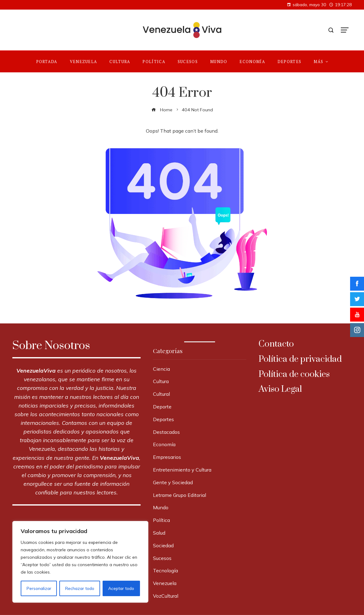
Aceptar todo (121, 588)
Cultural (161, 394)
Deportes (163, 419)
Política (161, 520)
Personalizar (39, 588)
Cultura (161, 381)
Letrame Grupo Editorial (180, 495)
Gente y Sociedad (173, 482)
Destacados (166, 432)
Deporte (162, 407)
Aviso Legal (280, 389)
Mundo (161, 507)
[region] (80, 562)
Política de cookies (294, 374)
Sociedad (163, 545)
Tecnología (165, 570)
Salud (159, 533)
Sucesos (162, 558)
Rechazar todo (79, 588)
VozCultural (166, 596)
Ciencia (161, 369)
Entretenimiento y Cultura (182, 470)
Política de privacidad (300, 359)
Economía (164, 444)
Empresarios (167, 457)
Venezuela (165, 583)
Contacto (276, 344)
